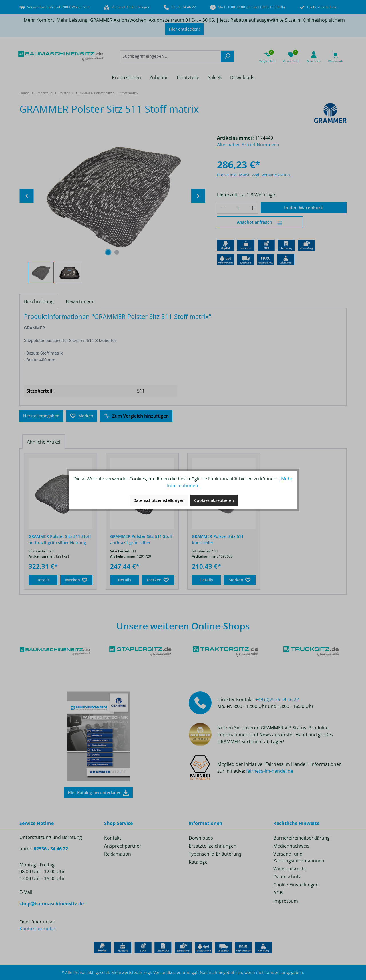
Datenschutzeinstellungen (159, 500)
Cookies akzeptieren (214, 500)
